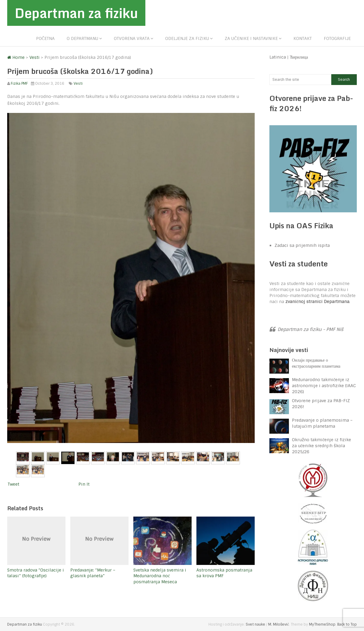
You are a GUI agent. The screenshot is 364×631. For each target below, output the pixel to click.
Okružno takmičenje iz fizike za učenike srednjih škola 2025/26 (322, 446)
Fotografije (337, 38)
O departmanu (82, 38)
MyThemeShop (322, 624)
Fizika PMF (19, 83)
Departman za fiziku (76, 13)
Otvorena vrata (132, 38)
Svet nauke (255, 624)
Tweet (14, 484)
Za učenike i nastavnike (251, 38)
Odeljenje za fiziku (187, 38)
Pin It (84, 484)
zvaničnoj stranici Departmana (317, 302)
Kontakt (303, 38)
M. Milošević (278, 624)
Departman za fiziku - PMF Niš (310, 329)
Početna (45, 38)
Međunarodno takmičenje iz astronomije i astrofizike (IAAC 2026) (324, 386)
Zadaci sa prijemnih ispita (302, 245)
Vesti (78, 83)
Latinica (278, 57)
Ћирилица (299, 57)
